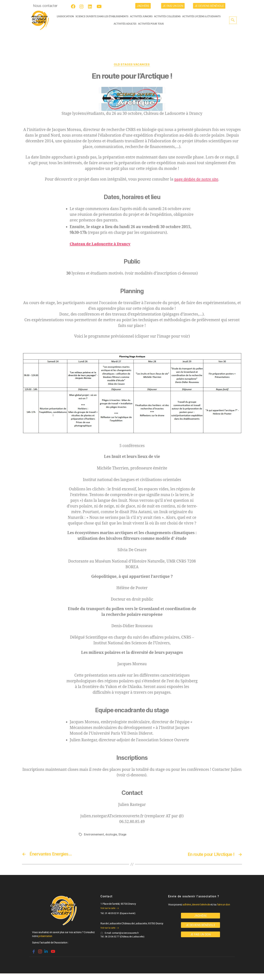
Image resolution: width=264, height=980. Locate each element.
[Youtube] (99, 6)
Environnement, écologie (101, 835)
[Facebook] (74, 6)
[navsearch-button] (233, 20)
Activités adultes (125, 24)
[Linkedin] (46, 950)
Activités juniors (142, 16)
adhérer (187, 905)
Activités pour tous (151, 24)
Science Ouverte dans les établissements (103, 16)
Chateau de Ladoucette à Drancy (101, 244)
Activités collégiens (169, 16)
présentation (45, 936)
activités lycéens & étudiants (203, 16)
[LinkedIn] (91, 6)
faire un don (224, 905)
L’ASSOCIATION (64, 16)
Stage (123, 835)
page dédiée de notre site (196, 180)
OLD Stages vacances (132, 65)
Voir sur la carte (110, 908)
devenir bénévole (201, 905)
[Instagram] (82, 6)
